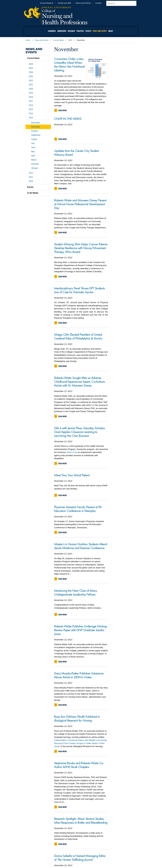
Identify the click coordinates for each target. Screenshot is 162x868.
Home (28, 40)
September (36, 135)
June (33, 147)
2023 (31, 76)
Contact (104, 3)
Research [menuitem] (71, 31)
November (36, 127)
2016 (31, 105)
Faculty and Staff (70, 3)
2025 (31, 68)
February (35, 164)
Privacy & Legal (80, 848)
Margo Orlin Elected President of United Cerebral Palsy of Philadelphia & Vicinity (78, 336)
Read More (63, 110)
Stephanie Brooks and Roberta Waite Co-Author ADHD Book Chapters (79, 765)
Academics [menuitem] (52, 31)
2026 (31, 64)
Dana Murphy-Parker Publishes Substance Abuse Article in (79, 675)
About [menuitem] (111, 31)
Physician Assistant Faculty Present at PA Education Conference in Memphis (78, 509)
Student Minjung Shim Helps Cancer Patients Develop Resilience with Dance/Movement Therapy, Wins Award (81, 248)
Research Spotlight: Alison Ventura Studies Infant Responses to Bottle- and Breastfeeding (81, 821)
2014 (31, 114)
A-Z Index (50, 848)
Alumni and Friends (89, 3)
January (35, 168)
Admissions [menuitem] (62, 31)
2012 (31, 173)
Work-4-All (72, 452)
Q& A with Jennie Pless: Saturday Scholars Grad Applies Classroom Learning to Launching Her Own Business (79, 432)
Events (30, 187)
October (35, 131)
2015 (31, 109)
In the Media (33, 193)
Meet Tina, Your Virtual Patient (72, 475)
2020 (31, 89)
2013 (70, 40)
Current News (58, 40)
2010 (31, 181)
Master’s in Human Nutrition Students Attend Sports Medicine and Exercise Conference (81, 546)
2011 (31, 177)
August (34, 139)
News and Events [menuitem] (100, 31)
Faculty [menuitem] (88, 31)
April (33, 156)
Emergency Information (78, 852)
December (36, 123)
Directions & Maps (104, 848)
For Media (59, 848)
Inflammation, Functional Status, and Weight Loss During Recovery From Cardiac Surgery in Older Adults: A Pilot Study (80, 743)
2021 (31, 85)
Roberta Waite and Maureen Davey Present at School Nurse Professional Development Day (80, 204)
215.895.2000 (81, 865)
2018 (31, 97)
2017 (31, 101)
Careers (69, 848)
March (34, 160)
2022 (31, 81)
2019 (31, 93)
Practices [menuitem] (80, 31)
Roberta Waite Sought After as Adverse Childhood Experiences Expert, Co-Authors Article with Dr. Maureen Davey (79, 382)
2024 (31, 72)
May (33, 152)
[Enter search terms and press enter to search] (125, 3)
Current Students (52, 3)
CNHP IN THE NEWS (68, 119)
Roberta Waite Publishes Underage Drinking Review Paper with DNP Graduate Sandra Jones (80, 630)
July (33, 143)
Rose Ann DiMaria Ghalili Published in (77, 718)
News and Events (42, 40)
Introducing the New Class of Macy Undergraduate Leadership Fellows (76, 592)
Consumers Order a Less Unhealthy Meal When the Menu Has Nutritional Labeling (69, 65)
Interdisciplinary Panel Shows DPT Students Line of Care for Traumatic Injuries (79, 290)
